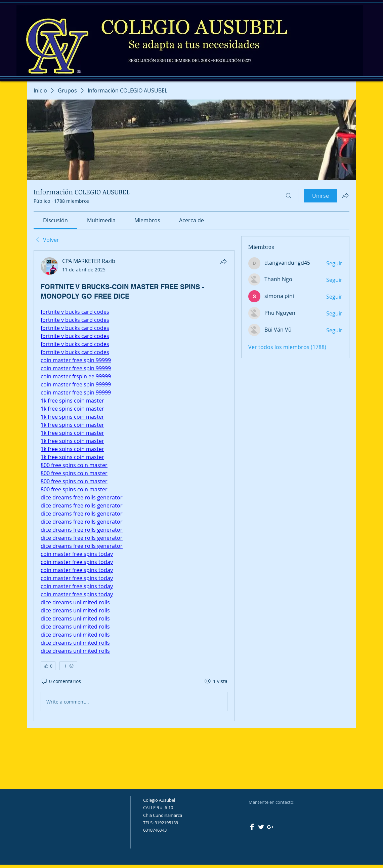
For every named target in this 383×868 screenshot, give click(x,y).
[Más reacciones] (68, 666)
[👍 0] (48, 666)
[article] (134, 486)
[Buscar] (289, 196)
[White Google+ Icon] (270, 827)
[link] (55, 220)
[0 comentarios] (61, 681)
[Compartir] (223, 261)
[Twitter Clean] (261, 827)
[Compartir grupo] (345, 195)
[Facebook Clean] (252, 827)
